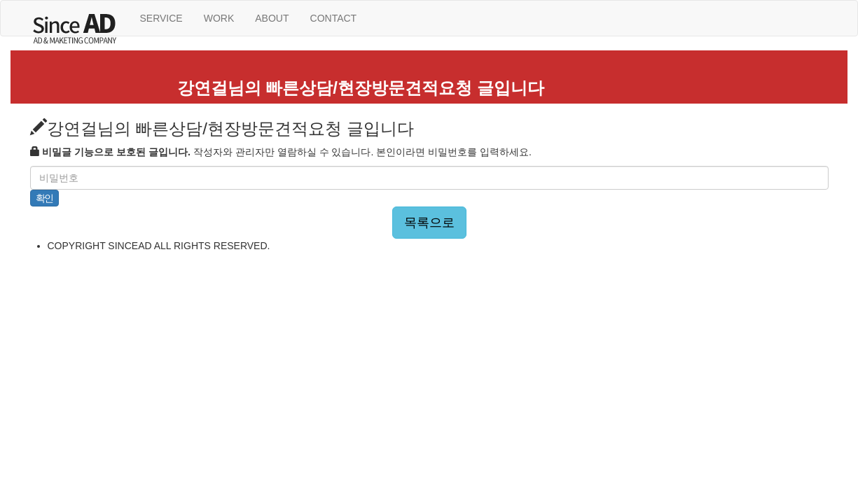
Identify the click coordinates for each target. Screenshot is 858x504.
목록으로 (429, 223)
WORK (219, 18)
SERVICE (161, 18)
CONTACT (334, 18)
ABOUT (272, 18)
